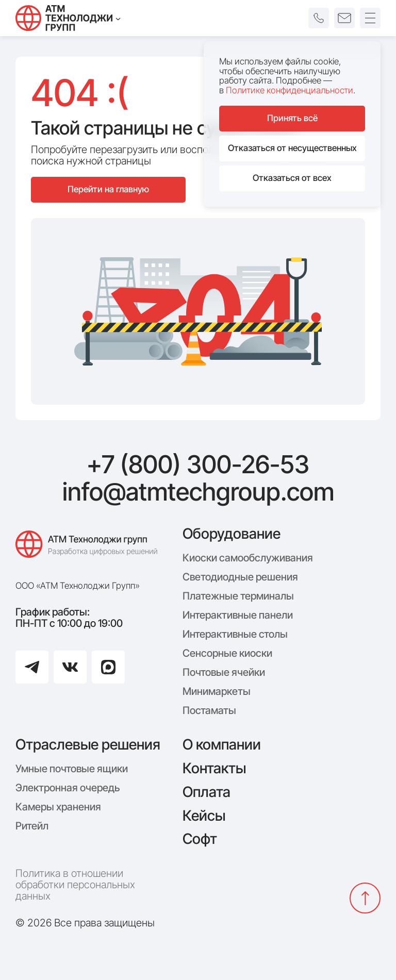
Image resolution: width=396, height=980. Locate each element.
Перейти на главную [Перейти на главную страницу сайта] (108, 189)
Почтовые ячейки (224, 672)
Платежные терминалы (238, 596)
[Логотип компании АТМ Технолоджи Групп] (89, 549)
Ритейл (32, 826)
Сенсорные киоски (227, 653)
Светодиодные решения (240, 577)
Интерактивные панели (238, 615)
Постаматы (209, 710)
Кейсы (204, 816)
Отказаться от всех (292, 178)
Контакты (214, 768)
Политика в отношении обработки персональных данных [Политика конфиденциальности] (75, 885)
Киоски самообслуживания (248, 558)
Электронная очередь (68, 788)
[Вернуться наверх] (365, 898)
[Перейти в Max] (108, 667)
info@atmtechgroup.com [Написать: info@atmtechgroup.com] (198, 492)
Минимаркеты (217, 691)
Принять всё (292, 118)
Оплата (207, 792)
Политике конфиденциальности (290, 90)
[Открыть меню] (370, 18)
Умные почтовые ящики (72, 769)
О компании (222, 744)
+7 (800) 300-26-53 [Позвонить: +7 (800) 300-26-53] (198, 465)
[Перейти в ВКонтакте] (70, 667)
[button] (319, 18)
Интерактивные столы (235, 634)
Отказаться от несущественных (292, 148)
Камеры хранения (58, 807)
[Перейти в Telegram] (32, 667)
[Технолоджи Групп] (68, 18)
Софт (200, 839)
